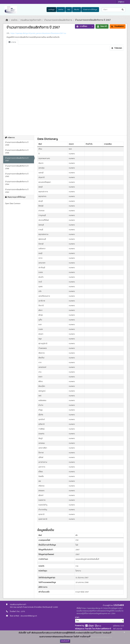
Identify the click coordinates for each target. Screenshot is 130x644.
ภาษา (77, 617)
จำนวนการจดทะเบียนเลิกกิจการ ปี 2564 (17, 183)
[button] (92, 26)
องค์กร (61, 10)
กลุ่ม (69, 10)
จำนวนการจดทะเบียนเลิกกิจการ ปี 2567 (93, 20)
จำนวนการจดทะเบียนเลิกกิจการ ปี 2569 (17, 144)
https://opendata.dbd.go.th (92, 608)
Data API (102, 26)
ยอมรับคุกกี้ (65, 641)
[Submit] (123, 10)
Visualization (118, 26)
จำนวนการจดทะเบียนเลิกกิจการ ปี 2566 (17, 167)
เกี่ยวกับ (77, 10)
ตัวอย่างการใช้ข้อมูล (90, 10)
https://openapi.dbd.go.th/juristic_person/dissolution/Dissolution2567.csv (38, 33)
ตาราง (12, 42)
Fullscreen (117, 48)
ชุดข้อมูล (51, 10)
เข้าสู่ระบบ (121, 2)
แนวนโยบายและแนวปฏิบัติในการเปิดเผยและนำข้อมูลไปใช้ (95, 611)
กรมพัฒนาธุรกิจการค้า (31, 20)
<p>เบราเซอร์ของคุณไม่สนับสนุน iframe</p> (65, 92)
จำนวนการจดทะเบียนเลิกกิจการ (58, 20)
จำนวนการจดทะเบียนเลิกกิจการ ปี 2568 (17, 152)
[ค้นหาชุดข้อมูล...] (114, 10)
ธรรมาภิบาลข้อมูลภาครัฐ (113, 608)
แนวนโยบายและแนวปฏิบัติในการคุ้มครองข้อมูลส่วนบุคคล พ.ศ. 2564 (100, 612)
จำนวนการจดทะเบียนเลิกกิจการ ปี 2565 (17, 175)
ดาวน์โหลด (82, 26)
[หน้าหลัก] (7, 20)
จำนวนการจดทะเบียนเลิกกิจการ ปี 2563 (17, 191)
